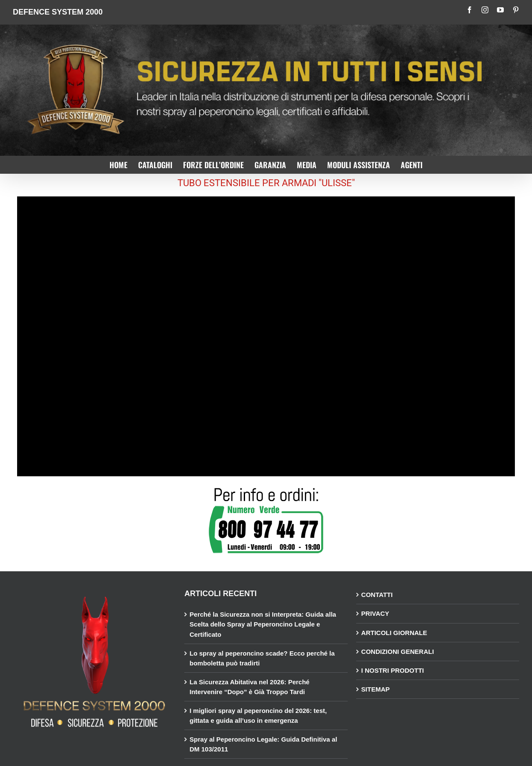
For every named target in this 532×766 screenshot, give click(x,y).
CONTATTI (377, 595)
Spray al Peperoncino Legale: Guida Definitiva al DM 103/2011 (263, 744)
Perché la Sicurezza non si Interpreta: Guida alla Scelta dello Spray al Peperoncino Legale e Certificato (263, 624)
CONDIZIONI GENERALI (398, 652)
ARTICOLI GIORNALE (394, 633)
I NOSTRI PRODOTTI (393, 670)
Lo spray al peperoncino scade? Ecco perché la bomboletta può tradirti (262, 658)
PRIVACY (375, 613)
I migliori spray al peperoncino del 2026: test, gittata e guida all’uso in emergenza (258, 716)
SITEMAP (376, 689)
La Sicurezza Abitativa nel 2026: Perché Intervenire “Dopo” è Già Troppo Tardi (249, 687)
